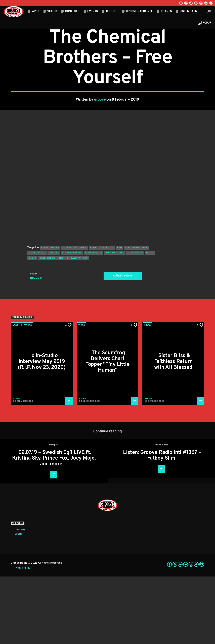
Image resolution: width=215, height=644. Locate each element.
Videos (52, 11)
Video (107, 56)
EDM (120, 315)
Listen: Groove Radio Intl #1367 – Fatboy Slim (162, 523)
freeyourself (37, 320)
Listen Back (188, 11)
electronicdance (136, 315)
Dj (112, 315)
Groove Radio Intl (139, 11)
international (115, 320)
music (150, 320)
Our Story (20, 597)
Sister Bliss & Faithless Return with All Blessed (173, 429)
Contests (72, 11)
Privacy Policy (22, 636)
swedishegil (47, 326)
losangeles (135, 320)
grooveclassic (72, 320)
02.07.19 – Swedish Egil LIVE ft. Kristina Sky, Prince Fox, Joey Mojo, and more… (54, 526)
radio (32, 326)
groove (100, 133)
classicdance (50, 315)
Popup (205, 23)
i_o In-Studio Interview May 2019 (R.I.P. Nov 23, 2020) (42, 429)
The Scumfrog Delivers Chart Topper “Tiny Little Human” (107, 429)
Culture (112, 11)
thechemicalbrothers (73, 326)
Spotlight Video (22, 393)
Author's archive (123, 343)
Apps (36, 11)
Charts (166, 11)
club (93, 315)
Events (93, 11)
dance (103, 315)
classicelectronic (75, 315)
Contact (19, 601)
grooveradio (94, 320)
